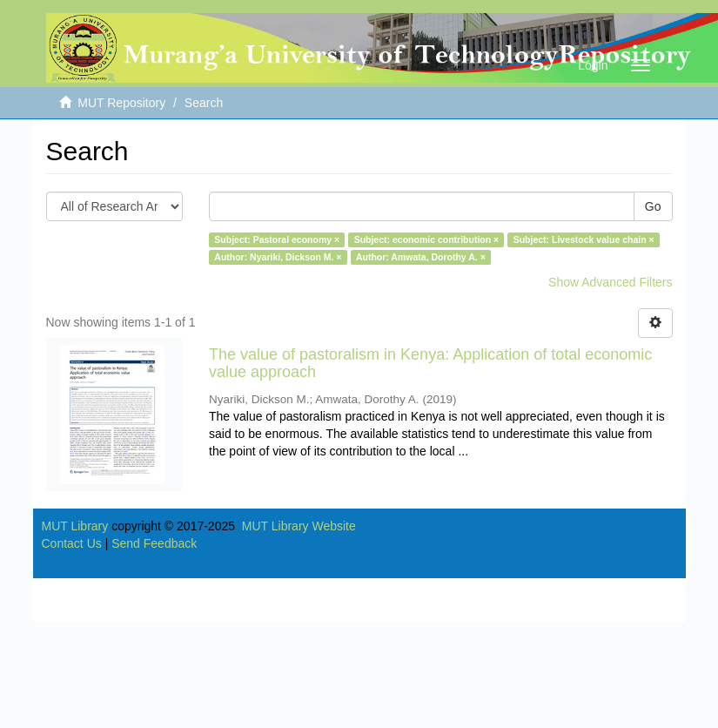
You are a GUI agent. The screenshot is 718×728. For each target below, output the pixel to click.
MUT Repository (121, 103)
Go (653, 206)
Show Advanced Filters (610, 282)
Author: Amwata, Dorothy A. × (421, 257)
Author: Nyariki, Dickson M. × (278, 257)
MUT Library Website (299, 526)
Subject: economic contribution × (427, 239)
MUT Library (75, 526)
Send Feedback (154, 543)
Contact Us (72, 543)
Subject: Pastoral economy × (277, 239)
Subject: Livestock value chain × (584, 239)
